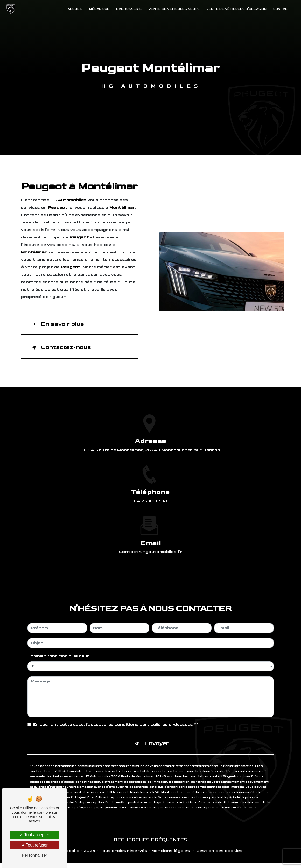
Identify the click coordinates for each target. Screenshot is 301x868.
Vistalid (71, 856)
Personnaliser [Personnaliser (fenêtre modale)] (34, 855)
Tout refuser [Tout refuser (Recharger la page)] (34, 845)
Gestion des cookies (220, 856)
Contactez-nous (63, 350)
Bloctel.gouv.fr (156, 790)
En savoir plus (59, 325)
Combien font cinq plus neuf (58, 636)
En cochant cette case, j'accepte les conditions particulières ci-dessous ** (116, 705)
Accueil (73, 9)
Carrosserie (127, 9)
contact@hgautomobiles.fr (150, 532)
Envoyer (157, 725)
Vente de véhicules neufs (172, 9)
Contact (280, 9)
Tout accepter (34, 835)
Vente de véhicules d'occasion (234, 9)
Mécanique (97, 9)
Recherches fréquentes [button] (150, 845)
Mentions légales (171, 856)
